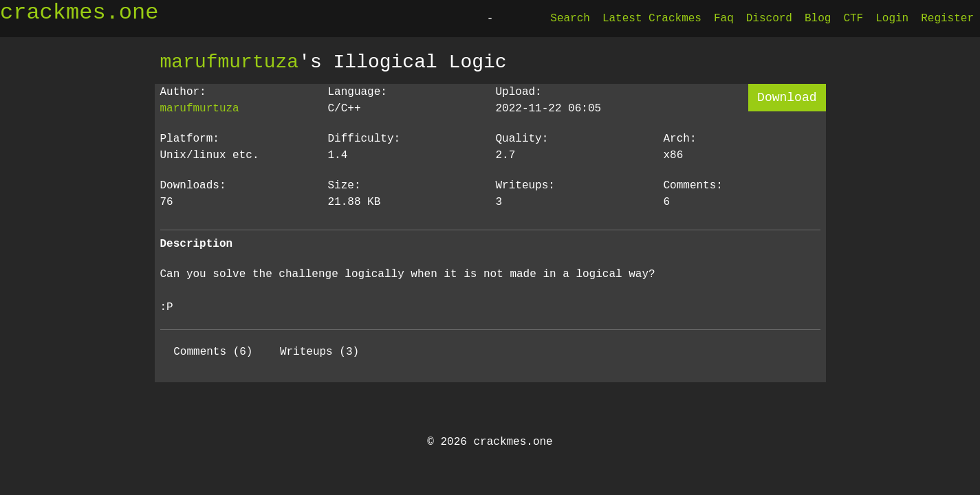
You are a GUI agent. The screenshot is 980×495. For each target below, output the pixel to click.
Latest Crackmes (652, 19)
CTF (853, 19)
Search (570, 19)
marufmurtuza (230, 62)
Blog (818, 19)
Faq (724, 19)
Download (787, 98)
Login (892, 19)
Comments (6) (213, 352)
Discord (769, 19)
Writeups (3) (319, 352)
